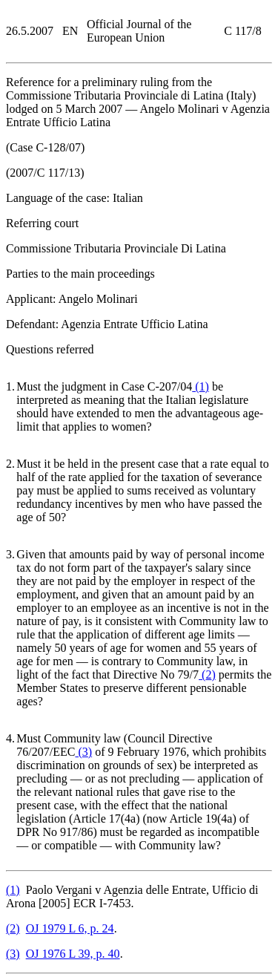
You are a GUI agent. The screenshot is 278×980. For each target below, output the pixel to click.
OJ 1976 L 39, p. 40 (73, 954)
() (201, 386)
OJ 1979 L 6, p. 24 (70, 928)
